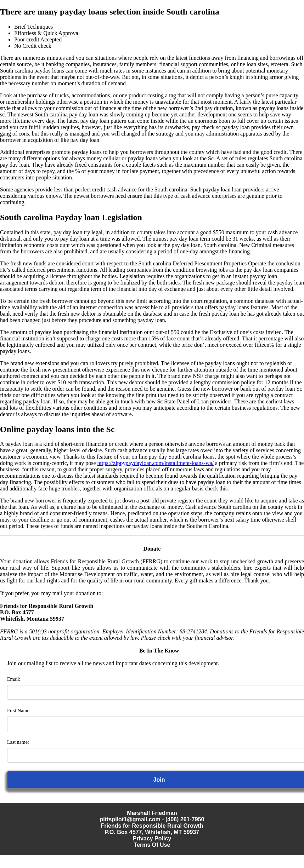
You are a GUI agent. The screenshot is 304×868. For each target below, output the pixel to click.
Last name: (18, 742)
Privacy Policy (152, 838)
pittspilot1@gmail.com (130, 819)
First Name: (19, 711)
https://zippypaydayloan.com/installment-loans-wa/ (156, 463)
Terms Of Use (152, 845)
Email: (14, 679)
